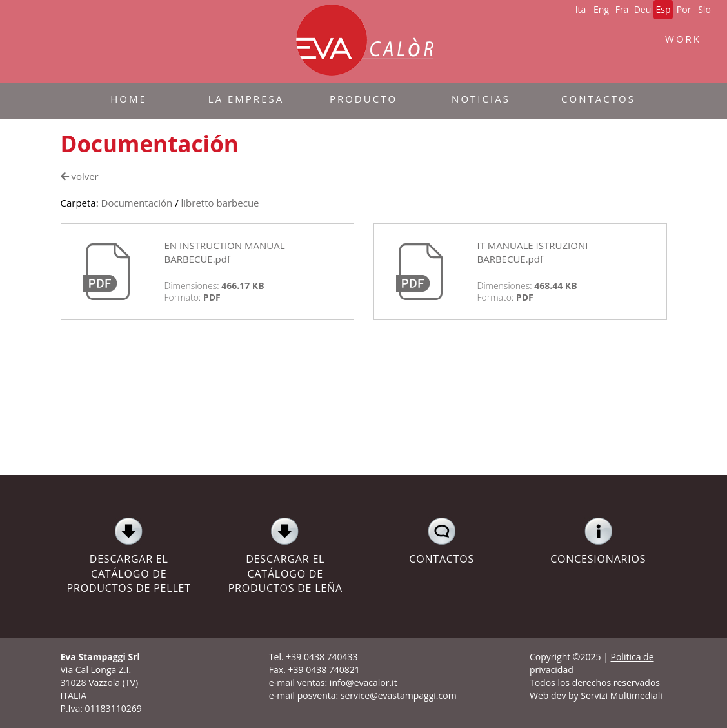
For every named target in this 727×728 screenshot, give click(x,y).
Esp (663, 9)
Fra (622, 9)
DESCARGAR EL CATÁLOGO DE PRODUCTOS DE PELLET (129, 556)
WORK (683, 39)
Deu (643, 9)
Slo (704, 9)
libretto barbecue (220, 203)
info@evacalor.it (363, 682)
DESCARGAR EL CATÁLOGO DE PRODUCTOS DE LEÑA (285, 556)
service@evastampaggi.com (399, 695)
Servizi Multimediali (622, 695)
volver (80, 176)
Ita (581, 9)
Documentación (137, 203)
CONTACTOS (442, 541)
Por (684, 9)
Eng (601, 9)
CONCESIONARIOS (598, 541)
